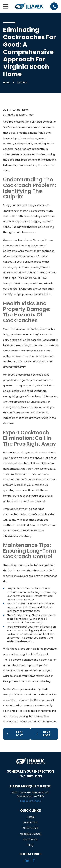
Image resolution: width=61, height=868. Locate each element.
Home (30, 817)
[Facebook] (34, 860)
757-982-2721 (30, 776)
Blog (30, 845)
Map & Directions (30, 801)
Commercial (30, 828)
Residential (30, 822)
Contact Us (30, 839)
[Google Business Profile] (27, 860)
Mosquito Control (30, 834)
